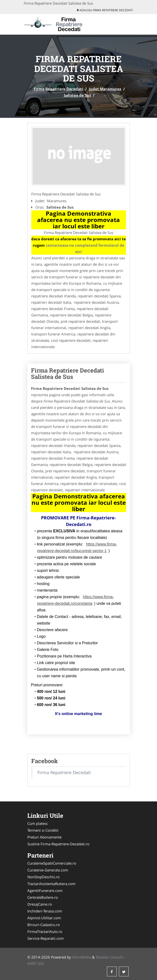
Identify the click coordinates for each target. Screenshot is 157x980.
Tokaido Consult (109, 957)
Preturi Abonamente (44, 837)
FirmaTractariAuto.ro (45, 931)
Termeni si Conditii (43, 830)
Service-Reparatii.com (46, 938)
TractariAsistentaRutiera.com (51, 884)
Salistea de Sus (77, 95)
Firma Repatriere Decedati (58, 89)
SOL (41, 963)
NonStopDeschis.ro (43, 877)
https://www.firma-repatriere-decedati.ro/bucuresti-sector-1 (77, 547)
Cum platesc (38, 823)
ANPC (32, 963)
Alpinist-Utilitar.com (44, 918)
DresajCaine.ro (40, 904)
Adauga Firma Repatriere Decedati (105, 10)
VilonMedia (82, 957)
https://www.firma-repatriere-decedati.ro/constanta (76, 600)
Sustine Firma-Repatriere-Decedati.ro (58, 844)
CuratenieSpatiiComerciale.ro (52, 863)
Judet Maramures (105, 89)
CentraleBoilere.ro (43, 897)
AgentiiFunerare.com (45, 890)
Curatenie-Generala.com (48, 870)
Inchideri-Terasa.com (45, 911)
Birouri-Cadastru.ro (44, 925)
